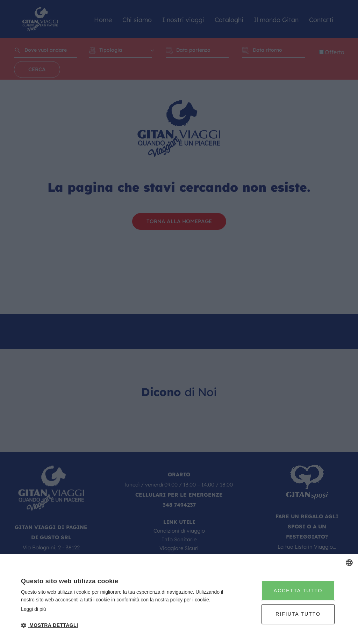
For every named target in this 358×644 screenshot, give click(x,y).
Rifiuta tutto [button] (298, 614)
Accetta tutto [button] (298, 591)
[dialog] (179, 599)
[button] (124, 625)
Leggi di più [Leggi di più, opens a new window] (34, 609)
